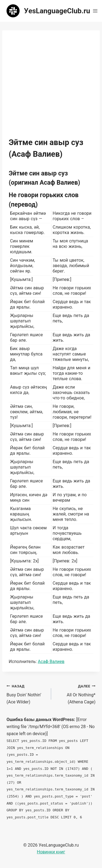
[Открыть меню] (95, 11)
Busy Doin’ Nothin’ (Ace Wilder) (27, 694)
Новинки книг (51, 852)
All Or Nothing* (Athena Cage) (76, 694)
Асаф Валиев (51, 662)
